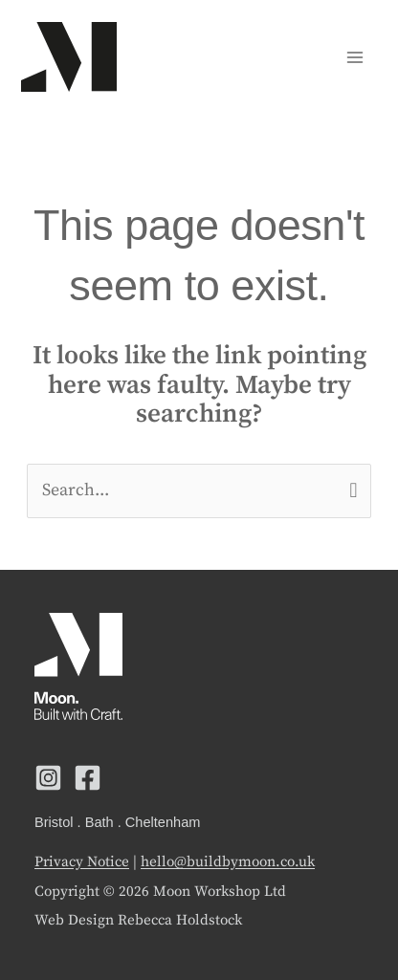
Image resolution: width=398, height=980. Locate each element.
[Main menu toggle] (354, 57)
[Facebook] (88, 778)
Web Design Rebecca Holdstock (138, 920)
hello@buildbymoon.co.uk (228, 862)
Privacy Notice (82, 862)
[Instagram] (48, 778)
